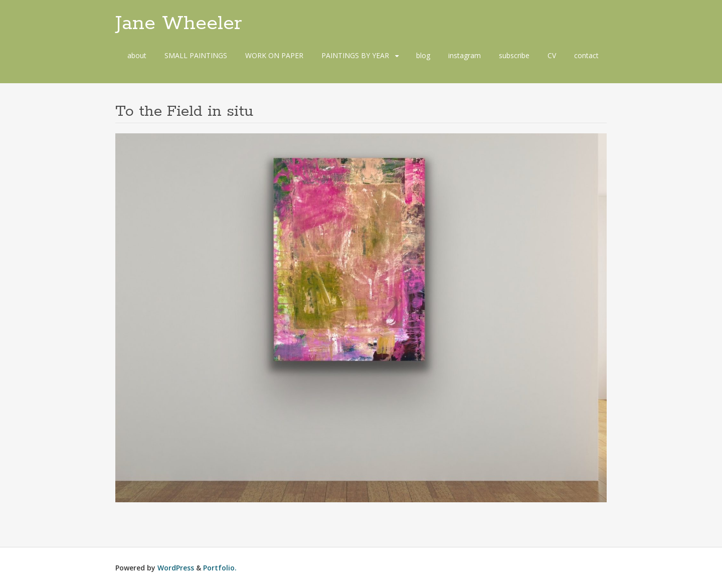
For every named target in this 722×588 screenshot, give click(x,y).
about (137, 55)
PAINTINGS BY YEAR (355, 55)
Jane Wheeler (179, 24)
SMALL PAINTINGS (196, 55)
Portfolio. (220, 568)
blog (423, 55)
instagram (465, 55)
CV (552, 55)
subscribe (514, 55)
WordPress (176, 568)
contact (586, 55)
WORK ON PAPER (274, 55)
